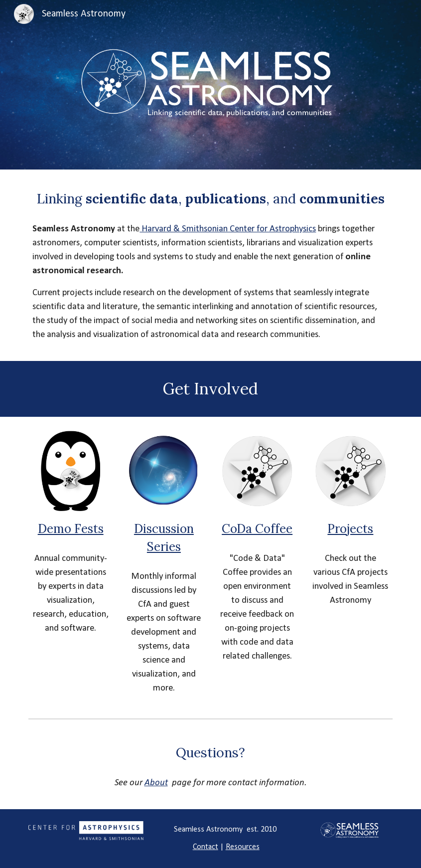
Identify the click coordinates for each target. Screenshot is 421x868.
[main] (210, 198)
